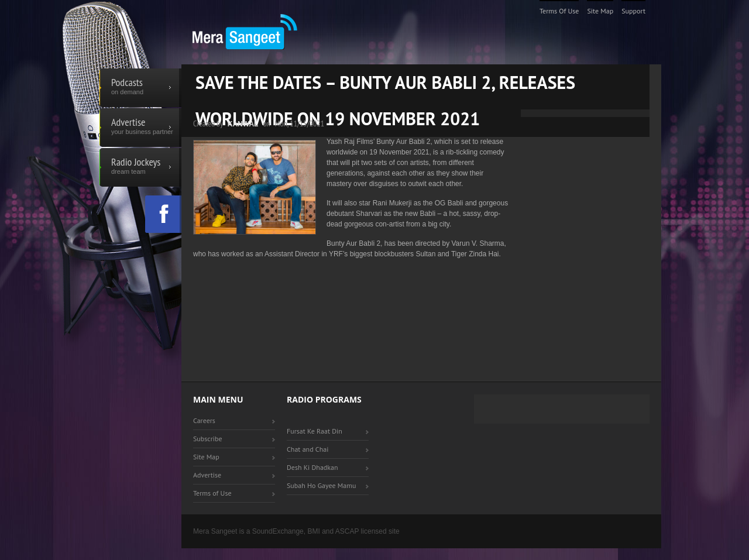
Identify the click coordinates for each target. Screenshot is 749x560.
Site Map (600, 11)
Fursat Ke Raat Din (315, 431)
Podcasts (140, 88)
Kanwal (243, 124)
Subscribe (208, 439)
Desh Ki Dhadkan (312, 467)
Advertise (140, 128)
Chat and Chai (307, 449)
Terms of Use (559, 11)
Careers (204, 420)
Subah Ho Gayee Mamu (321, 485)
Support (633, 11)
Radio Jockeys (140, 167)
